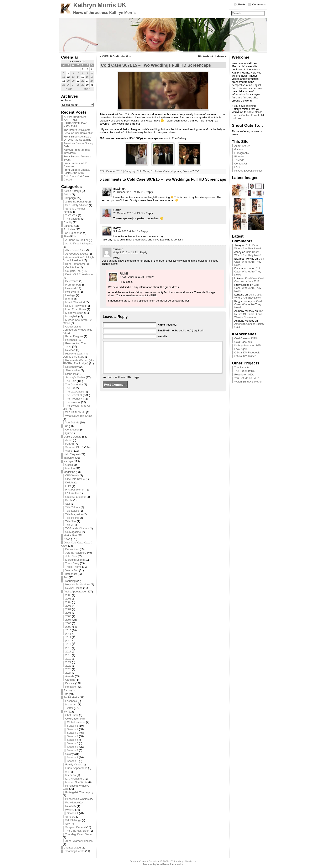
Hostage (70, 295)
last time (130, 124)
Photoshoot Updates (211, 56)
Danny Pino (72, 549)
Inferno (69, 299)
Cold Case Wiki (243, 342)
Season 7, (189, 171)
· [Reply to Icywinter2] (149, 192)
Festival (70, 683)
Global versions (76, 722)
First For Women (75, 490)
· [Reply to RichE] (149, 277)
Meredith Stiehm (75, 560)
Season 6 (73, 743)
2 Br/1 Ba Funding (76, 202)
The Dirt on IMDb (244, 371)
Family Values (73, 764)
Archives (66, 100)
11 (64, 77)
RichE (124, 273)
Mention (70, 468)
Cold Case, (144, 171)
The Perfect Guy (75, 395)
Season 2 (73, 729)
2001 (68, 599)
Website (162, 336)
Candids (70, 680)
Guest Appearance (76, 768)
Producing (70, 581)
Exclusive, (157, 171)
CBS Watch (72, 475)
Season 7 (73, 747)
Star (68, 504)
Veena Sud (72, 570)
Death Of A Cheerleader (79, 274)
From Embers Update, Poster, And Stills (77, 171)
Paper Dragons (74, 336)
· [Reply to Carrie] (149, 213)
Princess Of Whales (77, 799)
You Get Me (72, 422)
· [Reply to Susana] (143, 252)
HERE (152, 295)
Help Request (72, 454)
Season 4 (73, 736)
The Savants (73, 219)
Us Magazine (73, 532)
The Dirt (70, 388)
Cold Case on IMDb (246, 338)
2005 (68, 613)
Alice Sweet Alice (75, 250)
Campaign (70, 198)
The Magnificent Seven (79, 834)
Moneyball (71, 316)
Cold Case (72, 719)
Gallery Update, (173, 171)
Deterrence (72, 281)
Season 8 (73, 750)
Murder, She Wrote (76, 782)
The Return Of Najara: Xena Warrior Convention (78, 131)
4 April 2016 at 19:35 (132, 277)
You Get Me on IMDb (247, 378)
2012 (68, 637)
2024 (68, 673)
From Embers (73, 285)
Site (66, 694)
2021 (68, 662)
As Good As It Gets (77, 254)
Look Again (241, 349)
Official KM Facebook (247, 352)
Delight (69, 482)
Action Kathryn (72, 191)
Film (66, 236)
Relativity (71, 806)
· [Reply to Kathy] (143, 231)
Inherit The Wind (75, 302)
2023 (68, 669)
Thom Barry (72, 563)
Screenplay (72, 367)
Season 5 (73, 740)
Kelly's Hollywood (76, 306)
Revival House (74, 588)
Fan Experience (73, 233)
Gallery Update (72, 437)
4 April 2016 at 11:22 (125, 252)
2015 (68, 648)
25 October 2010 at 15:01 (128, 192)
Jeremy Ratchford (76, 553)
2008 (68, 623)
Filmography (242, 153)
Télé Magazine (74, 514)
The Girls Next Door (77, 831)
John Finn (71, 556)
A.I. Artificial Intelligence (79, 243)
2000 (68, 595)
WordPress (163, 864)
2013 (68, 641)
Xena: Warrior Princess (79, 841)
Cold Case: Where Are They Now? (248, 247)
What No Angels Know (78, 416)
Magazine (69, 472)
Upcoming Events (74, 851)
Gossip (69, 465)
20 (73, 81)
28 (78, 85)
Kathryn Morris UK (100, 5)
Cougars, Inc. (73, 271)
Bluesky (239, 156)
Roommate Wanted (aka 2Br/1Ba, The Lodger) (78, 362)
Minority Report (74, 313)
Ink (67, 772)
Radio (67, 690)
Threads (239, 160)
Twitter (69, 708)
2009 (68, 627)
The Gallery (179, 138)
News (67, 539)
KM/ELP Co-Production (117, 56)
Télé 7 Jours (73, 507)
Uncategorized (72, 848)
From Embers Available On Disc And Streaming (77, 138)
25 (64, 85)
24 (92, 81)
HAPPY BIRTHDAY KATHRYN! (75, 118)
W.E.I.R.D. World (75, 412)
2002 (68, 602)
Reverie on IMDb (244, 375)
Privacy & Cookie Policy (248, 171)
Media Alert (70, 535)
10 (92, 73)
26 (68, 85)
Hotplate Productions (78, 584)
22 (83, 81)
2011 (68, 634)
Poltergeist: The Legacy (79, 792)
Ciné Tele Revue (75, 479)
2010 (68, 630)
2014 (68, 644)
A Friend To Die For (77, 240)
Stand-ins (71, 374)
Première (71, 687)
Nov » (87, 89)
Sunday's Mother (75, 377)
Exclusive (69, 229)
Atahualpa (178, 864)
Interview (69, 458)
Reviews (70, 350)
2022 (68, 666)
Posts (242, 4)
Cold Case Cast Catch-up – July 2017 (249, 280)
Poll (66, 577)
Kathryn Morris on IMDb (248, 345)
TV (65, 712)
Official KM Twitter (245, 356)
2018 (68, 655)
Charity (68, 222)
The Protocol (73, 402)
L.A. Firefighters (75, 779)
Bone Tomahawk (75, 264)
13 (73, 77)
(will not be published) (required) (181, 330)
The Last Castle (75, 392)
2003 (68, 606)
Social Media (71, 697)
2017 (68, 652)
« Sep (69, 89)
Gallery (239, 149)
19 (68, 81)
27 (73, 85)
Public (69, 500)
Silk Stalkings (73, 820)
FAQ (237, 167)
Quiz (68, 433)
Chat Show (72, 715)
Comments (259, 4)
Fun (66, 426)
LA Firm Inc (72, 493)
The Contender (74, 384)
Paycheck (71, 340)
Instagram (71, 704)
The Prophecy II (75, 399)
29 (83, 85)
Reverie (70, 810)
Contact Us (241, 164)
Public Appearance (75, 592)
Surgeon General (75, 827)
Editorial (68, 226)
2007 (68, 620)
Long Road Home (76, 309)
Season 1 (73, 726)
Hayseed (71, 288)
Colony (69, 754)
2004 (68, 609)
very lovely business (192, 114)
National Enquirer (76, 497)
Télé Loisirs (72, 511)
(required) (167, 325)
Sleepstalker (73, 370)
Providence (72, 802)
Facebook (71, 701)
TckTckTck (71, 215)
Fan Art (70, 444)
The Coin (71, 381)
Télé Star (71, 521)
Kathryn (68, 461)
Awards (70, 676)
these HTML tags (129, 383)
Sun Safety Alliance (77, 205)
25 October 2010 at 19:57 (128, 213)
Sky (67, 824)
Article (67, 194)
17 (92, 77)
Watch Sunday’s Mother (248, 382)
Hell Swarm (72, 292)
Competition (72, 430)
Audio (69, 440)
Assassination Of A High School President (78, 259)
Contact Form (249, 115)
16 (87, 77)
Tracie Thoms (73, 567)
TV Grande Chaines (77, 528)
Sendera (70, 817)
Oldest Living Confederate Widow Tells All (77, 330)
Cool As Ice (72, 267)
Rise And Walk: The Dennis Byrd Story (76, 355)
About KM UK (242, 146)
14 (78, 77)
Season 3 (73, 733)
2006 (68, 616)
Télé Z (69, 525)
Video (69, 451)
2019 (68, 659)
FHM (68, 486)
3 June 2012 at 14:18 (126, 231)
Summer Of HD (74, 447)
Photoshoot (70, 574)
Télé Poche (72, 518)
